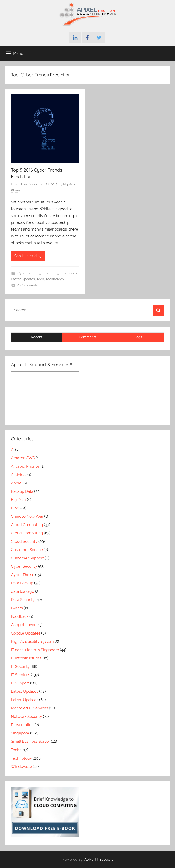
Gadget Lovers (24, 625)
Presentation (22, 725)
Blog (15, 508)
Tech (40, 279)
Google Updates (26, 633)
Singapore (20, 733)
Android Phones (25, 466)
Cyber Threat (23, 575)
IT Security (50, 273)
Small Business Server (31, 741)
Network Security (26, 716)
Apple (16, 483)
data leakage (23, 591)
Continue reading (28, 256)
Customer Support (27, 558)
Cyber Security (29, 273)
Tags (138, 337)
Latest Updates (23, 279)
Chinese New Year (27, 516)
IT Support (20, 683)
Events (17, 608)
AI (13, 450)
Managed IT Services (30, 708)
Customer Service (27, 550)
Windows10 (21, 766)
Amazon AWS (23, 458)
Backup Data (22, 491)
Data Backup (22, 583)
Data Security (23, 600)
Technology (55, 279)
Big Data (18, 500)
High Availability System (32, 641)
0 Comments (28, 285)
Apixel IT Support (99, 859)
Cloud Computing (27, 525)
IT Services (68, 273)
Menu (15, 53)
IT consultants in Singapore (35, 650)
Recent (37, 337)
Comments (88, 337)
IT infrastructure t (26, 658)
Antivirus (19, 475)
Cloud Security (24, 541)
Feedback (20, 616)
